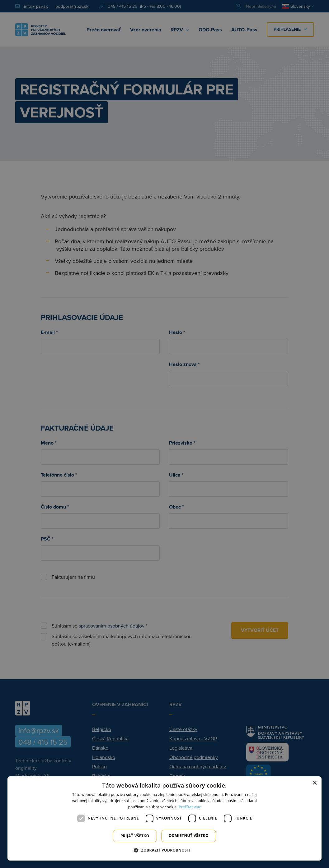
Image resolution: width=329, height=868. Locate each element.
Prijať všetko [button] (135, 836)
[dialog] (164, 818)
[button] (164, 850)
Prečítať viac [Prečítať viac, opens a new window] (190, 807)
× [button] (315, 783)
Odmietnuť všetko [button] (189, 836)
